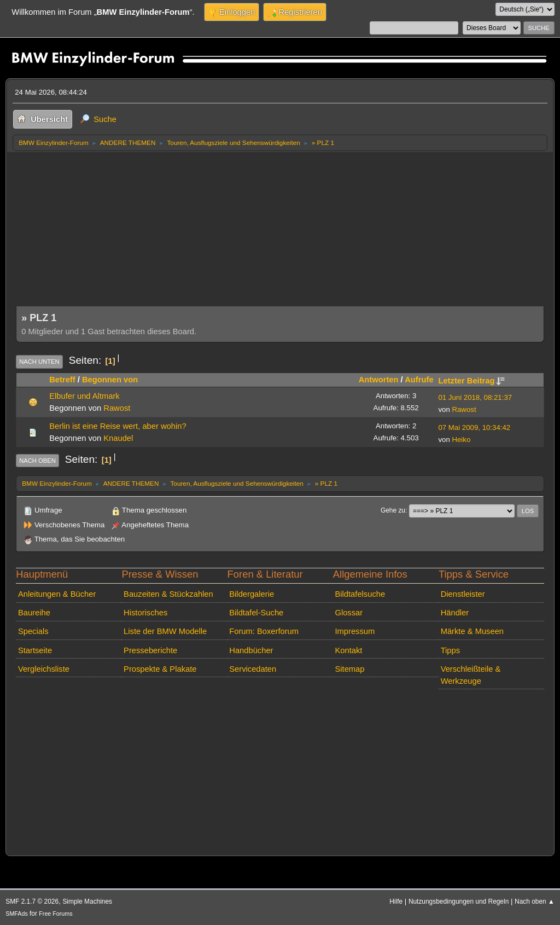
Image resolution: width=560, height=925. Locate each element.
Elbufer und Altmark (84, 396)
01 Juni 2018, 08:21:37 (475, 397)
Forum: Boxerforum (264, 631)
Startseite (35, 650)
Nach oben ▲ (535, 901)
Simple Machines (87, 901)
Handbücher (251, 650)
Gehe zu (393, 510)
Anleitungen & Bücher (57, 594)
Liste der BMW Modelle (165, 631)
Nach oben (37, 461)
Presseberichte (150, 650)
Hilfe (396, 901)
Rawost (117, 408)
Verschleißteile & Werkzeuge (471, 675)
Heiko (461, 440)
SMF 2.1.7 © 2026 (32, 901)
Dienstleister (463, 594)
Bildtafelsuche (360, 594)
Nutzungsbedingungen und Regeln (459, 901)
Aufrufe (419, 380)
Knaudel (118, 438)
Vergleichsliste (44, 669)
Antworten (379, 380)
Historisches (145, 613)
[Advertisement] (280, 234)
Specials (33, 631)
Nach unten (39, 362)
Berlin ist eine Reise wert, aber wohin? (118, 426)
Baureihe (34, 613)
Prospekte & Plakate (160, 669)
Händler (455, 613)
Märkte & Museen (472, 631)
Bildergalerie (252, 594)
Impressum (355, 631)
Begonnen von (110, 380)
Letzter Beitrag (471, 381)
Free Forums (56, 914)
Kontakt (348, 650)
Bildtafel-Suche (256, 613)
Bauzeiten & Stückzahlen (168, 594)
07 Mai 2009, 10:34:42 (474, 427)
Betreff (62, 380)
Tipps (450, 650)
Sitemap (349, 669)
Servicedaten (253, 669)
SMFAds (17, 914)
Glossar (349, 613)
